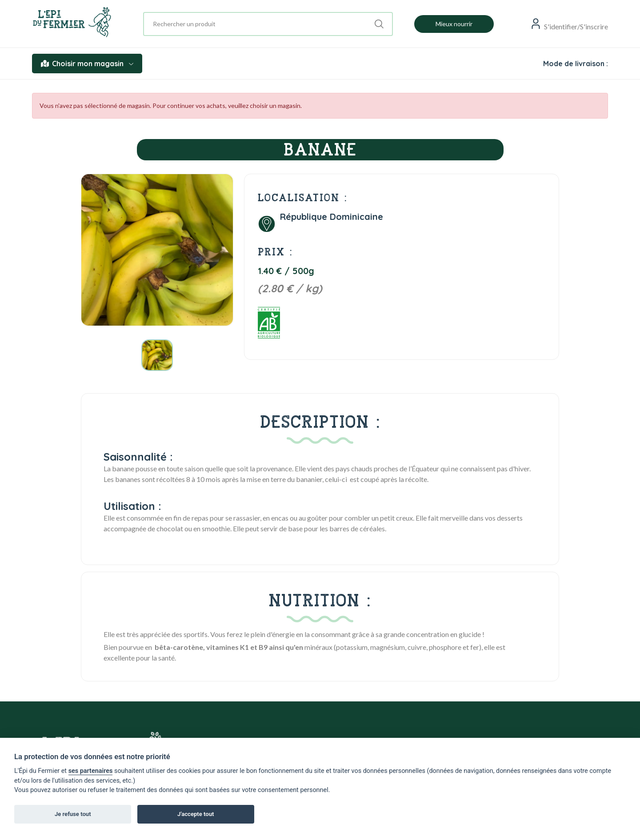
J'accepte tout (196, 814)
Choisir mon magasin (87, 64)
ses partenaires (91, 771)
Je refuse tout (73, 814)
